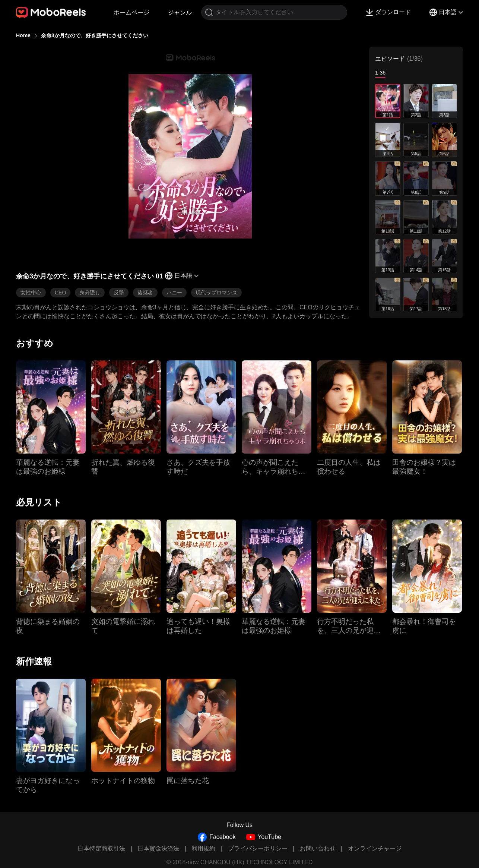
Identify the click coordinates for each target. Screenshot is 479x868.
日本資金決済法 (158, 848)
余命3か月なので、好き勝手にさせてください (95, 35)
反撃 (119, 293)
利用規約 (203, 848)
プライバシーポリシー (258, 848)
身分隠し (90, 293)
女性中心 (31, 293)
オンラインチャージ (375, 848)
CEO (60, 293)
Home (23, 35)
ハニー (174, 293)
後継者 (145, 293)
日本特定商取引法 (101, 848)
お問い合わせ (318, 848)
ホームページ (131, 12)
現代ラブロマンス (216, 293)
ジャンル (180, 12)
